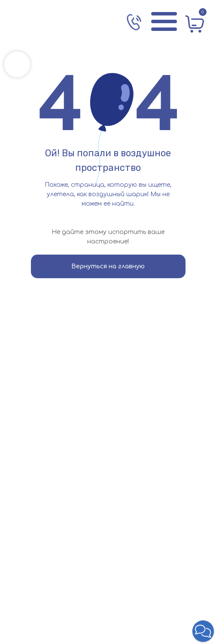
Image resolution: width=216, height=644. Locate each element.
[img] (49, 21)
